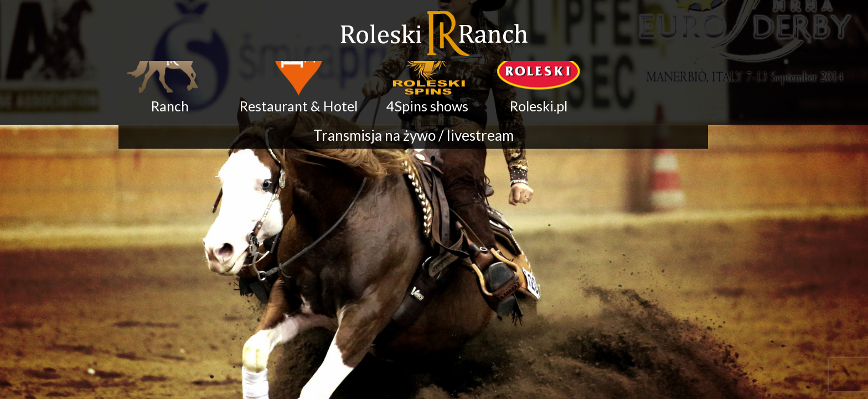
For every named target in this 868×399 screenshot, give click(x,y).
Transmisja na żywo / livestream (414, 128)
